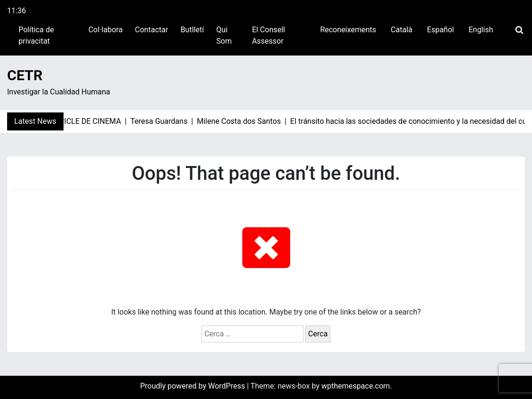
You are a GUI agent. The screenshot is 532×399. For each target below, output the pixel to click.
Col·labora (105, 30)
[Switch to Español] (440, 30)
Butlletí (192, 30)
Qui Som (224, 35)
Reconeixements (348, 30)
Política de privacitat (36, 35)
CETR (25, 75)
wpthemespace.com (356, 386)
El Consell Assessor (268, 35)
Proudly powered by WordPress (193, 386)
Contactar (152, 30)
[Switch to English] (480, 30)
